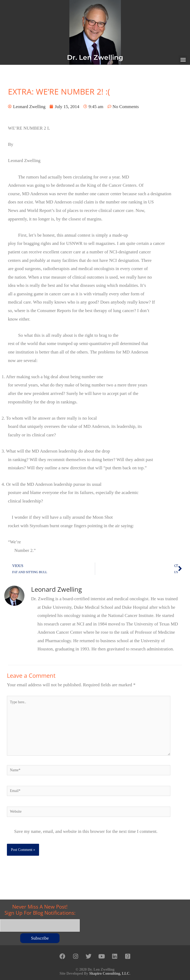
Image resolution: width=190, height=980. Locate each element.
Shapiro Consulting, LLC (109, 972)
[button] (183, 60)
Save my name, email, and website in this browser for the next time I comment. (86, 831)
